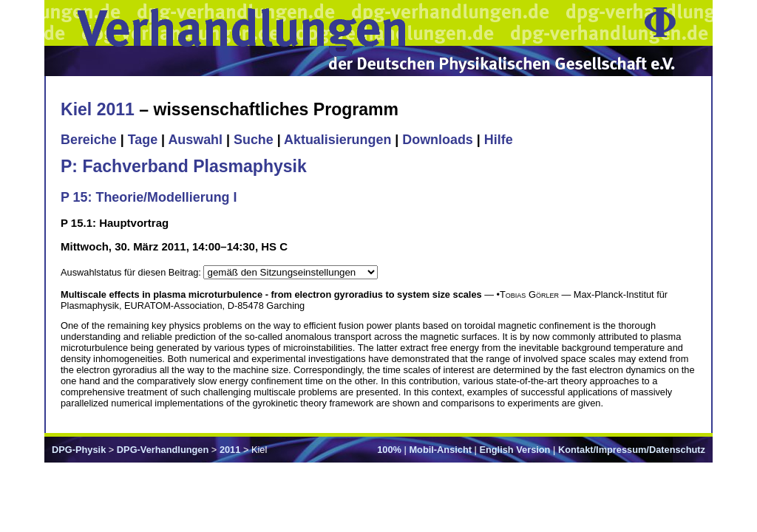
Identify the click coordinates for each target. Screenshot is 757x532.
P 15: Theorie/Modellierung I (149, 197)
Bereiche (89, 140)
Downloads (438, 140)
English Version (515, 450)
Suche (254, 140)
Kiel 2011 (98, 109)
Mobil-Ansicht (440, 450)
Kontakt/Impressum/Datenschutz (632, 450)
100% (389, 450)
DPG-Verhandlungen (163, 450)
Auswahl (195, 140)
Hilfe (499, 140)
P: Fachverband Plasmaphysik (184, 166)
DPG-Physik (79, 450)
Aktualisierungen (337, 140)
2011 (230, 450)
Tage (143, 140)
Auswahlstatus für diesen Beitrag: (132, 272)
